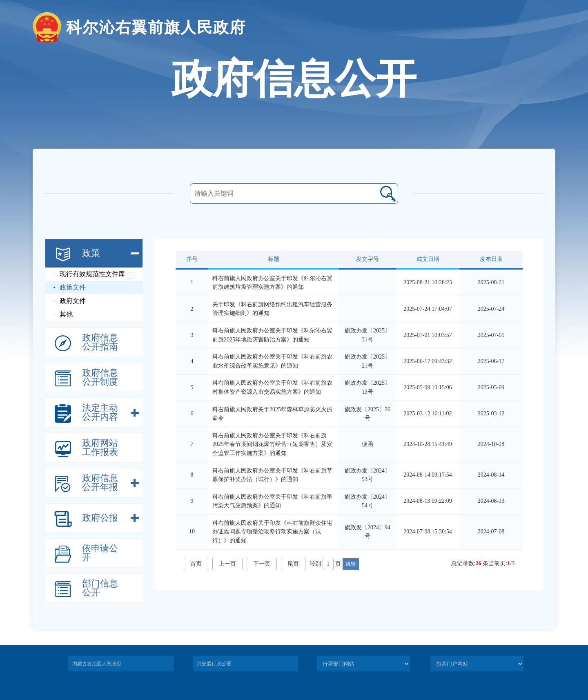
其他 (66, 314)
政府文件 (73, 301)
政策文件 (73, 287)
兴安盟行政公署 (214, 664)
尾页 (293, 564)
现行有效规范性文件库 (92, 274)
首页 (196, 564)
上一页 (227, 564)
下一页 (262, 564)
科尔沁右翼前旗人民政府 (139, 27)
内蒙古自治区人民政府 (97, 664)
